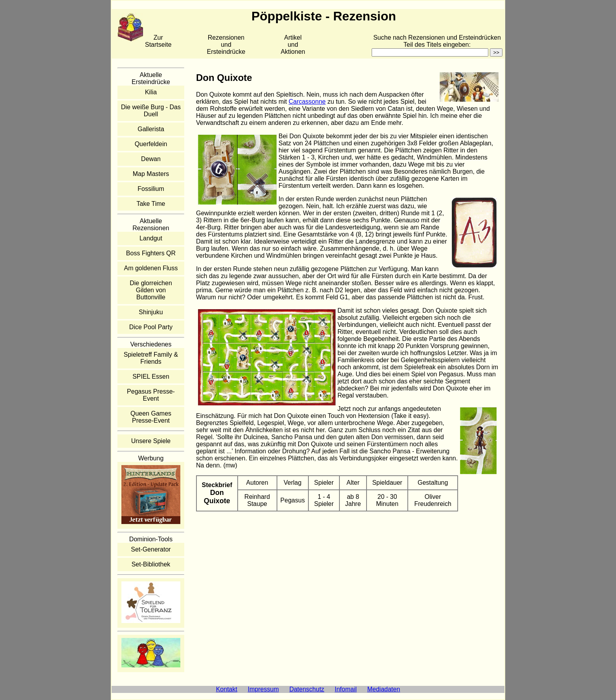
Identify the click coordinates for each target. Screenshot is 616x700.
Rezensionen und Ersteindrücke (226, 45)
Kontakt (227, 689)
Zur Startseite (158, 41)
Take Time (151, 204)
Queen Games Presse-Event (151, 417)
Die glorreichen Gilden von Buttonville (151, 290)
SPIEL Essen (151, 377)
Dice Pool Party (151, 327)
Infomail (346, 689)
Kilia (151, 92)
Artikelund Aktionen (293, 45)
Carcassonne (307, 102)
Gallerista (151, 129)
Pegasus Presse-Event (151, 395)
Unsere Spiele (151, 441)
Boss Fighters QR (151, 253)
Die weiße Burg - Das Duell (151, 111)
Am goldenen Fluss (151, 268)
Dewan (151, 159)
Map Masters (151, 174)
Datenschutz (307, 689)
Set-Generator (151, 549)
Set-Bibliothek (151, 564)
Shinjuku (151, 312)
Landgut (151, 238)
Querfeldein (151, 144)
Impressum (263, 689)
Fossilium (151, 189)
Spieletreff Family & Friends (151, 358)
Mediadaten (384, 689)
